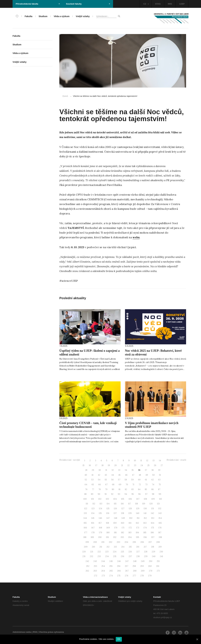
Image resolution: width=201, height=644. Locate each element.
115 (115, 504)
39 (159, 470)
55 (106, 480)
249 (143, 561)
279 (150, 576)
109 (153, 499)
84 (139, 489)
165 (160, 523)
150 (131, 518)
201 (103, 542)
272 (96, 576)
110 (160, 499)
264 (103, 571)
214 (123, 547)
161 (130, 523)
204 (126, 542)
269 (143, 571)
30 (100, 470)
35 (133, 470)
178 (93, 533)
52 (86, 480)
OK (119, 639)
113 (101, 504)
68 (113, 485)
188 (85, 537)
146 (100, 518)
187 (160, 533)
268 (135, 571)
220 (84, 552)
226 (130, 552)
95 (133, 494)
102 (100, 499)
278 (142, 576)
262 (87, 571)
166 (85, 528)
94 (126, 494)
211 (101, 547)
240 (154, 556)
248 (135, 561)
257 (126, 566)
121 (158, 504)
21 (122, 465)
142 (152, 513)
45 (119, 475)
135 (100, 513)
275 (119, 576)
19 (109, 465)
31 (106, 470)
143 (160, 513)
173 (138, 528)
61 (146, 480)
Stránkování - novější (70, 460)
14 (160, 461)
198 (160, 537)
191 (107, 537)
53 (92, 480)
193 (122, 537)
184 (137, 533)
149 (123, 518)
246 (119, 561)
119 (144, 504)
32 (113, 470)
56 (113, 480)
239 (146, 556)
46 (126, 475)
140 (138, 513)
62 (153, 480)
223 (107, 552)
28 (86, 470)
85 (146, 489)
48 (140, 475)
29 (93, 470)
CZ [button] (146, 4)
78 (100, 489)
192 (115, 537)
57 (119, 480)
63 (159, 480)
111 (87, 504)
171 (123, 528)
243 (95, 561)
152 (145, 518)
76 (86, 489)
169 (108, 528)
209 (86, 547)
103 (107, 499)
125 (108, 509)
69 (120, 485)
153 (153, 518)
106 (130, 499)
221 (92, 552)
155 (85, 523)
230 (161, 552)
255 (111, 566)
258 (134, 566)
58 (126, 480)
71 (133, 485)
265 (111, 571)
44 (113, 475)
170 (116, 528)
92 (112, 494)
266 (119, 571)
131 (153, 509)
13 (154, 461)
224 (115, 552)
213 (115, 547)
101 (92, 499)
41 (92, 475)
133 (85, 513)
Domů (65, 96)
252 (88, 566)
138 (123, 513)
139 (130, 513)
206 (142, 542)
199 (87, 542)
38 (152, 470)
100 (85, 499)
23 (135, 465)
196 (145, 537)
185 (145, 533)
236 (122, 556)
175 (153, 528)
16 (90, 465)
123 (93, 509)
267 (127, 571)
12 (147, 461)
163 (145, 523)
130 (145, 509)
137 (115, 513)
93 (119, 494)
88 (85, 494)
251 (158, 561)
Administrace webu (22, 632)
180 (108, 533)
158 (107, 523)
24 (142, 465)
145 (93, 518)
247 (127, 561)
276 (127, 576)
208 (158, 542)
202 (111, 542)
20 (115, 465)
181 (115, 533)
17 (96, 465)
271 (158, 571)
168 (100, 528)
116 (122, 504)
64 (86, 485)
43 (106, 475)
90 (99, 494)
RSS (35, 632)
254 (103, 566)
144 (85, 518)
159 (115, 523)
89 (92, 494)
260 (150, 566)
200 (95, 542)
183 (130, 533)
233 (99, 556)
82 (126, 489)
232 (91, 556)
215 (130, 547)
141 (145, 513)
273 (103, 576)
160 (123, 523)
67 (106, 485)
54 (99, 480)
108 (145, 499)
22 (128, 465)
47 (133, 475)
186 (152, 533)
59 (132, 480)
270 (151, 571)
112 (94, 504)
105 (123, 499)
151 (138, 518)
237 (130, 556)
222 (99, 552)
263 (95, 571)
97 (146, 494)
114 (108, 504)
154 (160, 518)
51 (160, 475)
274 (111, 576)
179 (100, 533)
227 (138, 552)
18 (103, 465)
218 (153, 547)
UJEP (182, 4)
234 (107, 556)
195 (138, 537)
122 (86, 509)
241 (161, 556)
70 (127, 485)
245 (111, 561)
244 (103, 561)
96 (139, 494)
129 (138, 509)
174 (145, 528)
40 (86, 475)
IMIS (170, 4)
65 (93, 485)
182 (123, 533)
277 (134, 576)
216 (138, 547)
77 (93, 489)
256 (119, 566)
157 (100, 523)
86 (153, 489)
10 (135, 461)
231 (84, 556)
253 (95, 566)
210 (93, 547)
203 (118, 542)
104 (115, 499)
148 (116, 518)
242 (87, 561)
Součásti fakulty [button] (88, 4)
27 (162, 465)
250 (151, 561)
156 (93, 523)
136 (108, 513)
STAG (158, 4)
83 (133, 489)
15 (84, 465)
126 (115, 509)
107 (138, 499)
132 (160, 509)
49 (147, 475)
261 (158, 566)
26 (155, 465)
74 (153, 485)
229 (153, 552)
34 (126, 470)
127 (123, 509)
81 (120, 489)
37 (146, 470)
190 (100, 537)
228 (146, 552)
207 (150, 542)
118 (137, 504)
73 (146, 485)
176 (160, 528)
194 (130, 537)
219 (160, 547)
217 (145, 547)
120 (151, 504)
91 (106, 494)
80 (113, 489)
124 (100, 509)
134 (93, 513)
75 (160, 485)
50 (153, 475)
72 (140, 485)
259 (142, 566)
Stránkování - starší (176, 460)
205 (134, 542)
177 (86, 533)
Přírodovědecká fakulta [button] (38, 4)
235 (115, 556)
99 (160, 494)
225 (122, 552)
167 (93, 528)
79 (106, 489)
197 (153, 537)
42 (99, 475)
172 (130, 528)
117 (129, 504)
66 (100, 485)
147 (108, 518)
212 (108, 547)
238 (138, 556)
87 (159, 489)
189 (92, 537)
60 (139, 480)
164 (153, 523)
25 (148, 465)
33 (119, 470)
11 (141, 461)
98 (153, 494)
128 (130, 509)
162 (137, 523)
